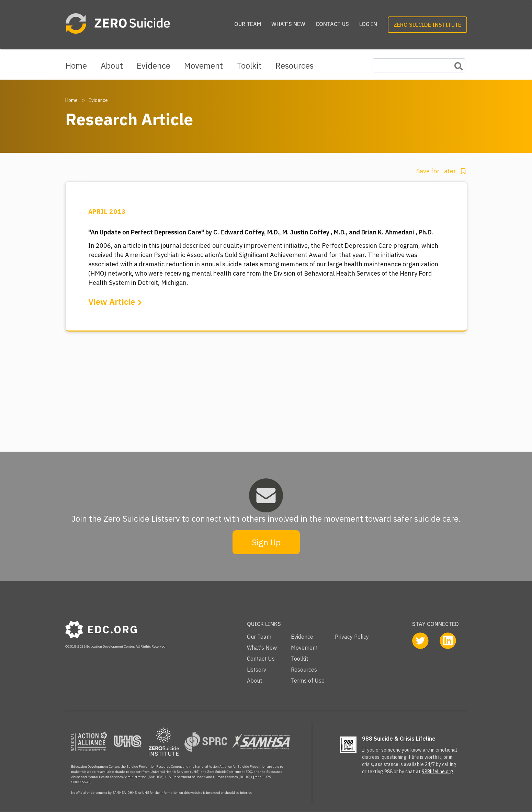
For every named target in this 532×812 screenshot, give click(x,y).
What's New (288, 24)
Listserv (257, 670)
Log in (368, 24)
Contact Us (332, 24)
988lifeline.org (438, 772)
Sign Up (266, 542)
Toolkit (249, 66)
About (112, 66)
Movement (203, 66)
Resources (295, 66)
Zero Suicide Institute (427, 25)
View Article (112, 302)
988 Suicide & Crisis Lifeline (399, 739)
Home (76, 66)
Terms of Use (308, 681)
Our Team (248, 24)
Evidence (154, 66)
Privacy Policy (352, 637)
